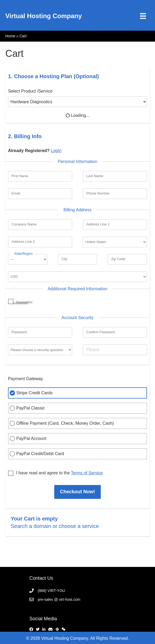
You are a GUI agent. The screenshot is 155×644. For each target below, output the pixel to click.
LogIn (56, 151)
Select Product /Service (30, 91)
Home (10, 36)
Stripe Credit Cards (30, 393)
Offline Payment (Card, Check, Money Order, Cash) (61, 423)
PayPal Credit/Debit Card (36, 454)
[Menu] (143, 16)
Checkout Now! (77, 492)
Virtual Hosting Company (44, 16)
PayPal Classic (27, 408)
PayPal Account (27, 439)
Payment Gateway (26, 379)
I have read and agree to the (55, 473)
